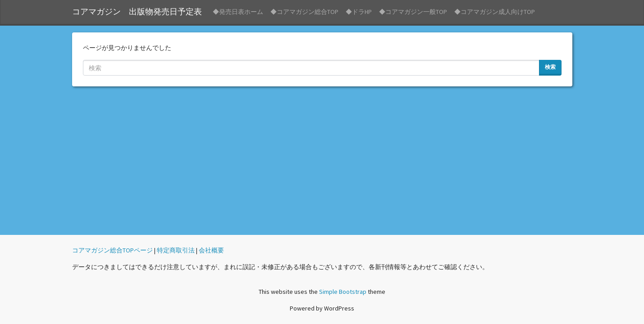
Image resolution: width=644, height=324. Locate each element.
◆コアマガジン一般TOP (413, 12)
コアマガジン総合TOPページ (112, 250)
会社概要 (211, 250)
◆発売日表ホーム (238, 12)
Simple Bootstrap (343, 292)
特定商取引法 (176, 250)
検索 (550, 67)
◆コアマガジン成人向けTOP (495, 12)
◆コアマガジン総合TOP (304, 12)
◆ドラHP (359, 12)
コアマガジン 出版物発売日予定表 (137, 12)
